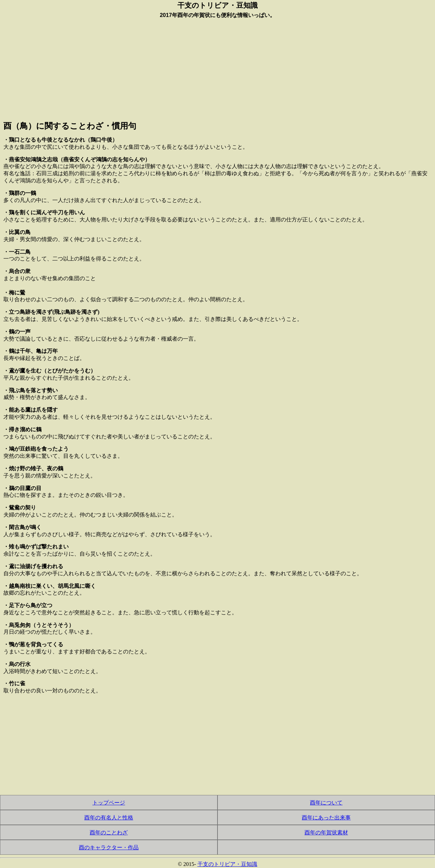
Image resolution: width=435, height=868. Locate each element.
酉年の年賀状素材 (326, 833)
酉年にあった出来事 (326, 818)
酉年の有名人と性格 (109, 818)
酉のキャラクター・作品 (109, 847)
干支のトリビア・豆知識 (227, 864)
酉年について (326, 803)
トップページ (109, 803)
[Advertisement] (217, 68)
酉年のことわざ (109, 833)
